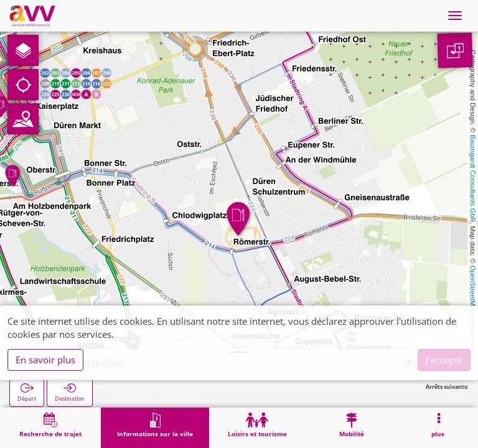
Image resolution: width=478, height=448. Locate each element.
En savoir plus (45, 360)
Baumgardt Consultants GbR (473, 179)
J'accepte (444, 360)
